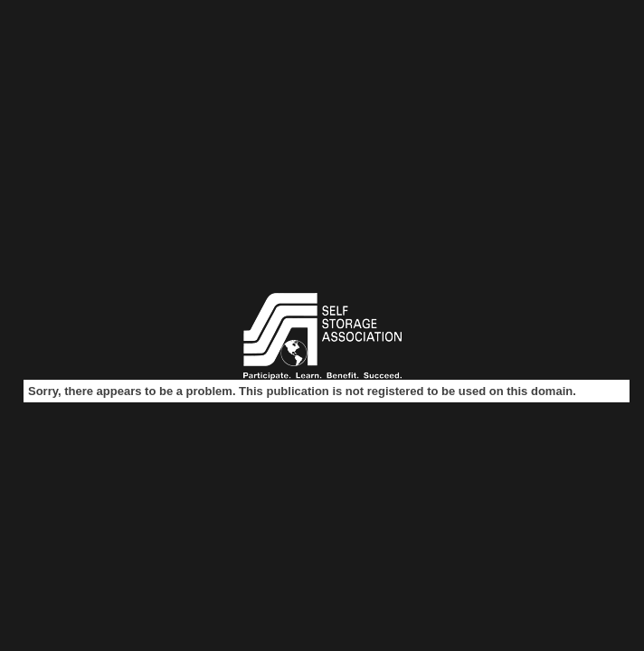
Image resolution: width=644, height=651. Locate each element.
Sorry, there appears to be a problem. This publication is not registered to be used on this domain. (302, 391)
